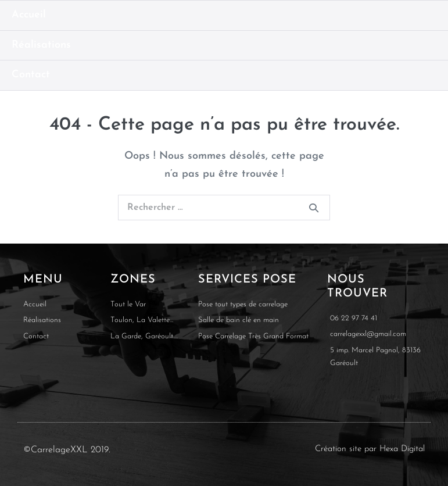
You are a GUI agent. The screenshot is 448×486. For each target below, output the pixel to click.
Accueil (29, 15)
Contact (31, 75)
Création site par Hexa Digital (370, 449)
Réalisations (41, 45)
